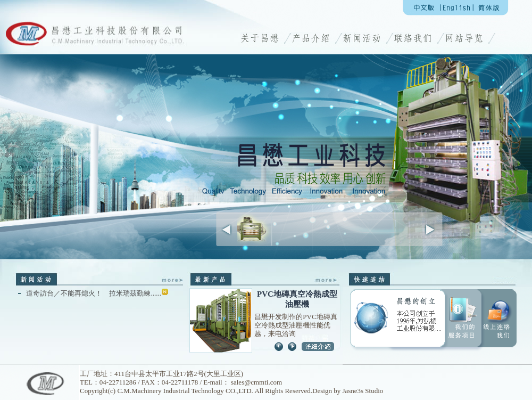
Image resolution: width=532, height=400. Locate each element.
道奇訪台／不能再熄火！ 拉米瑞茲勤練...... (97, 293)
